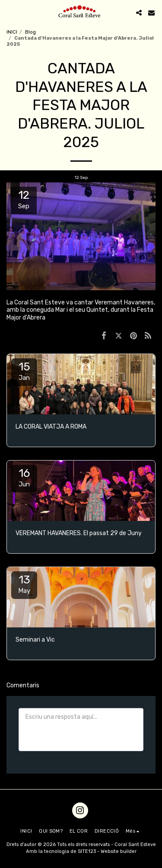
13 (24, 584)
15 (24, 371)
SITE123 (87, 851)
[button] (10, 13)
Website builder (119, 851)
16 (24, 477)
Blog (30, 32)
